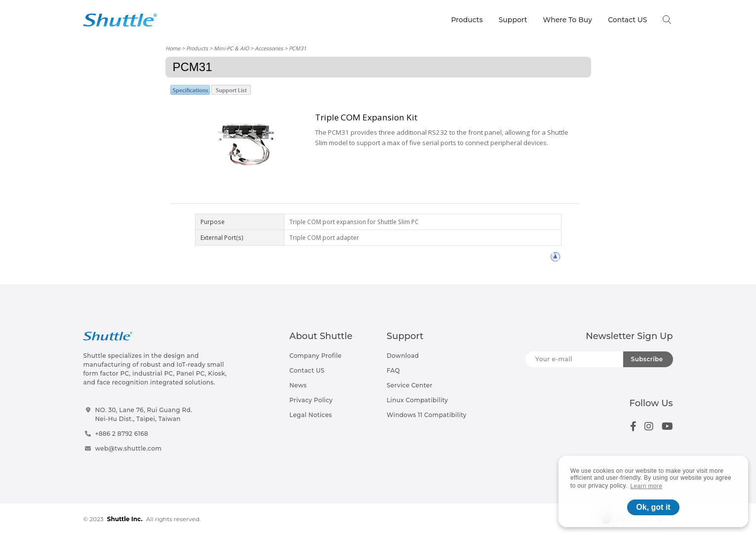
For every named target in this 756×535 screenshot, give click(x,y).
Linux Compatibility (417, 400)
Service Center (410, 385)
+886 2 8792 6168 (121, 434)
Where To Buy (568, 20)
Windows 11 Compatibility (427, 415)
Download (403, 356)
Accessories (269, 48)
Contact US (627, 20)
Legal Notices (311, 415)
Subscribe (647, 359)
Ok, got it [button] (653, 507)
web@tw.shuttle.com (128, 448)
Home (173, 48)
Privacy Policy (311, 400)
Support (513, 20)
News (298, 385)
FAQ (393, 370)
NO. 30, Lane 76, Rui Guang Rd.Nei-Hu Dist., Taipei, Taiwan (143, 414)
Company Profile (316, 356)
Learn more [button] (647, 486)
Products (467, 20)
